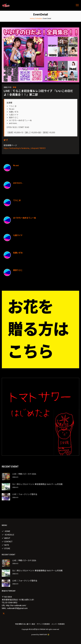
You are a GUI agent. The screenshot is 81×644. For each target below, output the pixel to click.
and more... (18, 183)
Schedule (39, 18)
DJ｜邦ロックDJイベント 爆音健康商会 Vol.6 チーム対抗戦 (37, 484)
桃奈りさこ (18, 270)
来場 (14, 87)
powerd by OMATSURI (40, 634)
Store (6, 549)
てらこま (17, 200)
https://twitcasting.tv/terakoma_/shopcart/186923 (25, 148)
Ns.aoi (16, 165)
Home (32, 18)
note (5, 545)
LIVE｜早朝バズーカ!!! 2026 (24, 474)
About (6, 538)
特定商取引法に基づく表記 (25, 624)
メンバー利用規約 (58, 624)
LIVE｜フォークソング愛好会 (25, 494)
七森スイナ (18, 235)
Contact (7, 542)
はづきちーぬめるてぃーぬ (25, 218)
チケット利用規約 (43, 624)
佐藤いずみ (18, 253)
